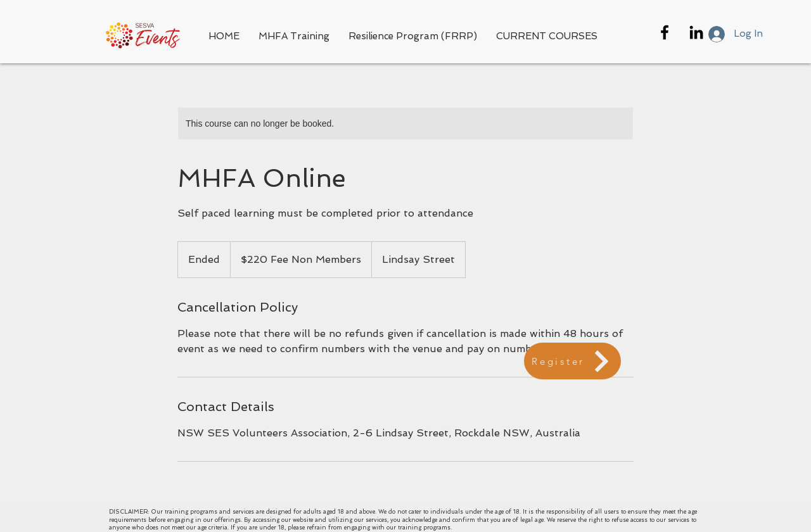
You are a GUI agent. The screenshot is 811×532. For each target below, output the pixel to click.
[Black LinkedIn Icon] (696, 32)
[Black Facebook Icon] (665, 32)
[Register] (572, 361)
